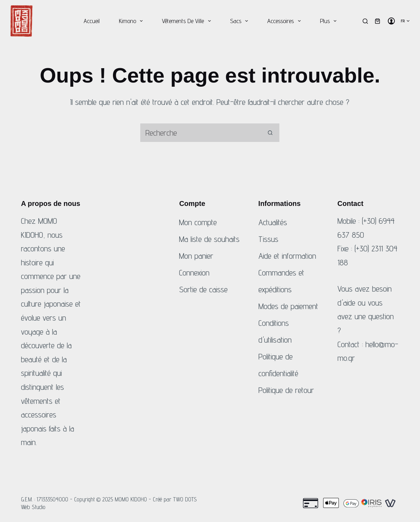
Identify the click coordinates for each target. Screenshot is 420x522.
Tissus (268, 239)
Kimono (132, 21)
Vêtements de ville (188, 21)
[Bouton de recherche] (270, 133)
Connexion (194, 273)
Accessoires (285, 21)
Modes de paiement (288, 306)
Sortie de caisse (203, 289)
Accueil (92, 21)
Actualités (273, 222)
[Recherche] (365, 21)
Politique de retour (286, 390)
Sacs (241, 21)
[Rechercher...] (200, 133)
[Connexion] (391, 21)
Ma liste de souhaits (209, 239)
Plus (330, 21)
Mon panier (196, 256)
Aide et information (287, 256)
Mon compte (198, 222)
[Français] (405, 21)
